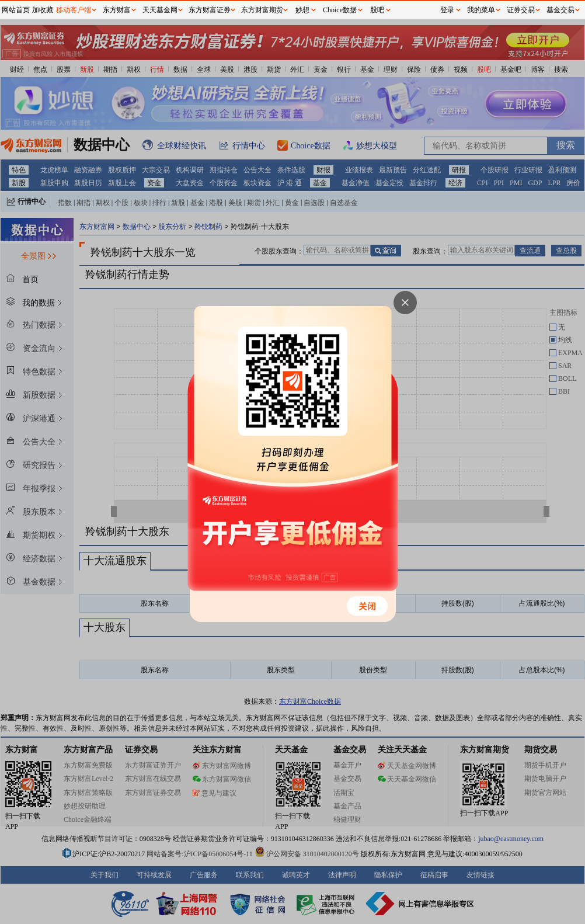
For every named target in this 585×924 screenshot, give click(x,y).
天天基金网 (160, 10)
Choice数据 (340, 10)
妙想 (302, 10)
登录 (447, 10)
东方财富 (117, 10)
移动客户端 (74, 10)
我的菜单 (481, 10)
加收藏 (43, 10)
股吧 (377, 10)
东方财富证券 (210, 10)
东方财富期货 (262, 10)
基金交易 (560, 10)
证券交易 (521, 10)
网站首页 (16, 10)
